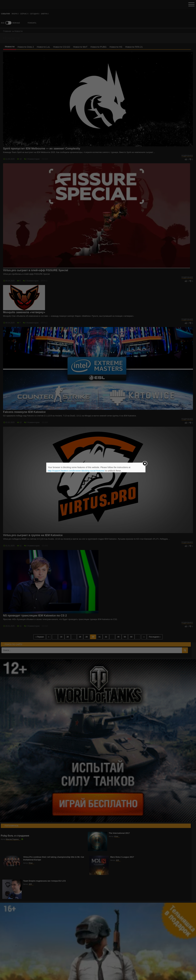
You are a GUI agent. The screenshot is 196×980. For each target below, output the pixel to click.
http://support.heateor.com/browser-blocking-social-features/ (76, 471)
